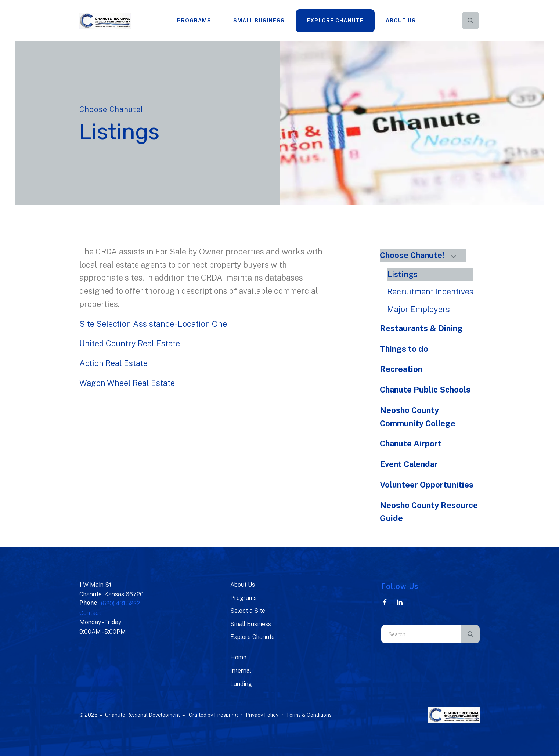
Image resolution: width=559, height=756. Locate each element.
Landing (241, 684)
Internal (241, 671)
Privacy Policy (262, 715)
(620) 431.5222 (120, 603)
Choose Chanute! (421, 255)
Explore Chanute (335, 21)
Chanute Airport (411, 444)
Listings (402, 274)
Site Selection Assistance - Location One (153, 324)
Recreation (401, 369)
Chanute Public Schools (425, 390)
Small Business (259, 21)
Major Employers (419, 309)
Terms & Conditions (309, 715)
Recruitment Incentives (430, 292)
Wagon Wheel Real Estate (127, 383)
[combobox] (421, 634)
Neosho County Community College (418, 417)
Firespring (226, 715)
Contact (90, 613)
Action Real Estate (113, 363)
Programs (194, 21)
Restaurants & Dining (421, 328)
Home (238, 657)
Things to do (404, 349)
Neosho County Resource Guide (429, 512)
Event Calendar (409, 464)
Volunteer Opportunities (427, 485)
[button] (470, 21)
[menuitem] (194, 21)
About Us (401, 21)
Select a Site (248, 611)
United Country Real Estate (130, 343)
